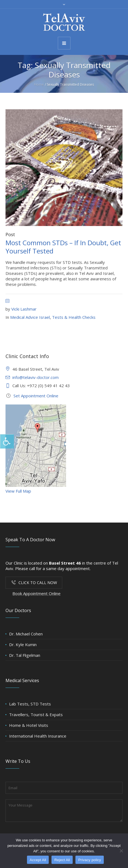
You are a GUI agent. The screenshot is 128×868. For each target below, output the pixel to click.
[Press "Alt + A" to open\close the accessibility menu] (7, 441)
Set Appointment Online (36, 396)
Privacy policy (90, 860)
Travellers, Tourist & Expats (36, 715)
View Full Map (18, 491)
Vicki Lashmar (24, 309)
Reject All (62, 860)
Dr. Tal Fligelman (25, 655)
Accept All (38, 860)
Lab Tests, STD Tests (30, 704)
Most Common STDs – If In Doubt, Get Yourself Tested (63, 247)
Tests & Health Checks (74, 317)
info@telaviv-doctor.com (36, 377)
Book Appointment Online (36, 593)
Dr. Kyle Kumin (23, 644)
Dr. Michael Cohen (26, 634)
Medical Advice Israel (30, 317)
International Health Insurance (38, 736)
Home (39, 84)
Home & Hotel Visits (29, 725)
